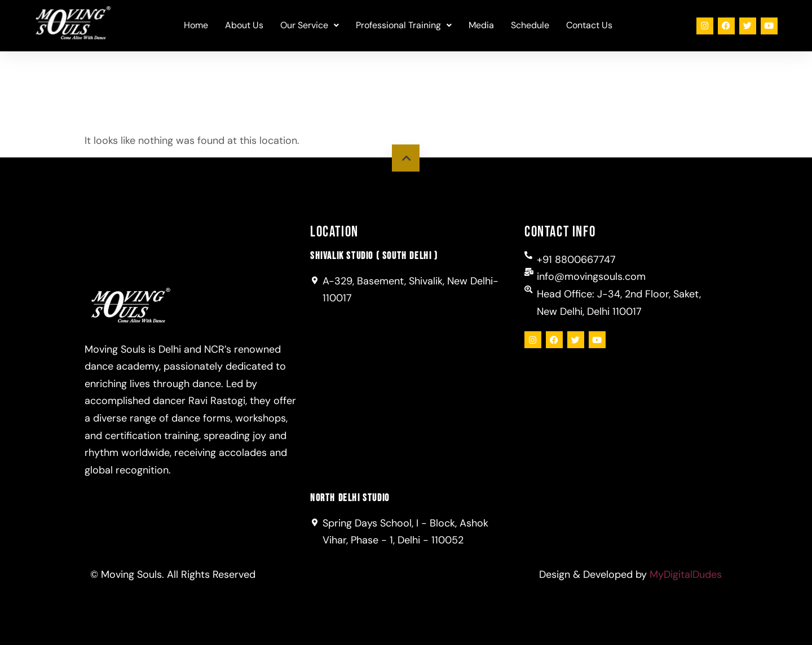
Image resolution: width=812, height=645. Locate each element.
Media (481, 25)
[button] (310, 25)
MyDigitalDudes (686, 574)
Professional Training (404, 25)
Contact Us (589, 25)
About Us (244, 25)
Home (196, 25)
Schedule (530, 25)
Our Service (310, 25)
